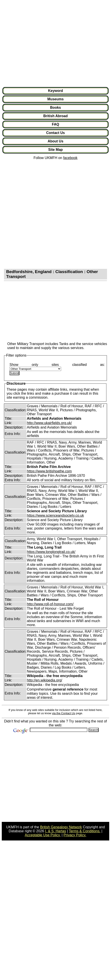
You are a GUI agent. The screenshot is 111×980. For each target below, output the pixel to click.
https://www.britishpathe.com (49, 471)
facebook (70, 158)
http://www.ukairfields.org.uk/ (49, 423)
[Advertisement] (41, 43)
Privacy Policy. (75, 835)
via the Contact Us (64, 713)
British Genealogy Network (61, 827)
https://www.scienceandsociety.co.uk (55, 515)
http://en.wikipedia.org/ (45, 680)
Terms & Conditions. (85, 831)
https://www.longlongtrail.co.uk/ (51, 552)
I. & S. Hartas (55, 831)
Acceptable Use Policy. (43, 835)
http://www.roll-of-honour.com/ (50, 604)
